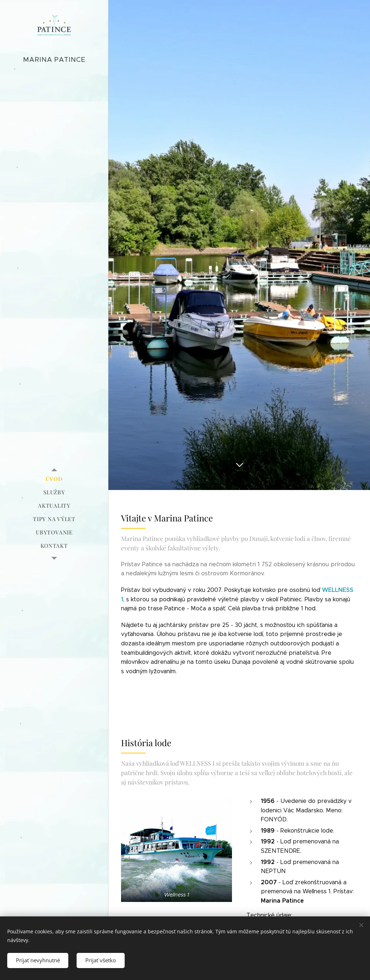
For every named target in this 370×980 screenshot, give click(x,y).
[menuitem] (54, 479)
